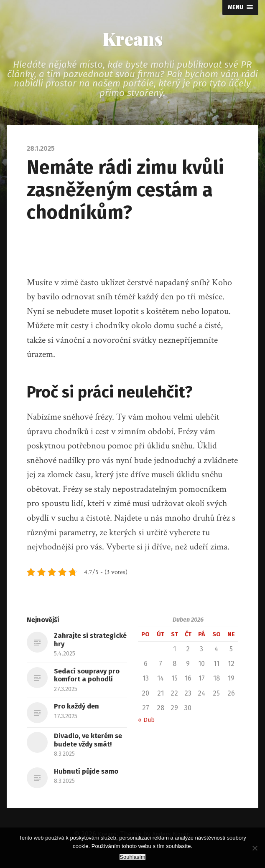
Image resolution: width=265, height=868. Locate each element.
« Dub (147, 724)
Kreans (132, 41)
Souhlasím (132, 857)
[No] (255, 848)
